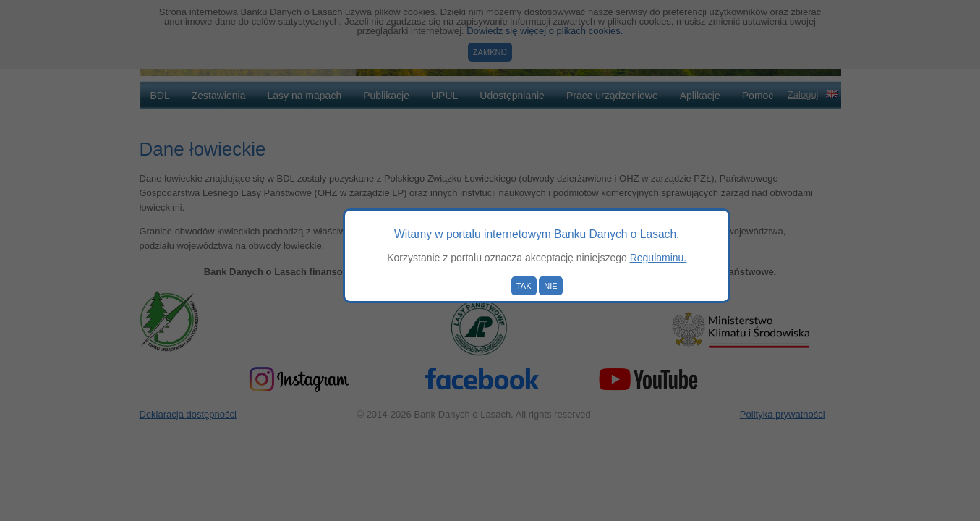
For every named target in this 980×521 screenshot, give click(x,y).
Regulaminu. (659, 258)
